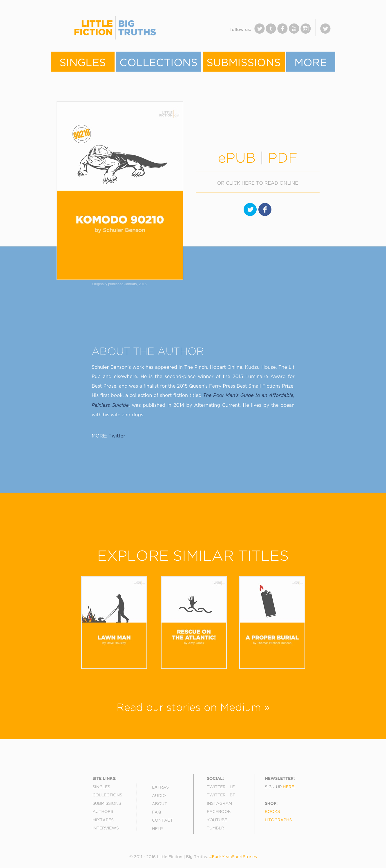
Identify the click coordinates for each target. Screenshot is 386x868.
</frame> (170, 32)
